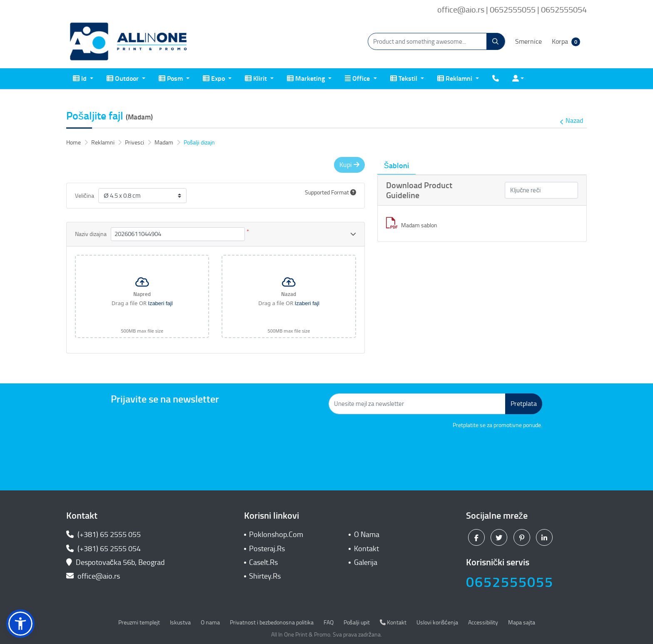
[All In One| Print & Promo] (129, 42)
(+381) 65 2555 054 (103, 549)
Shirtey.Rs (265, 576)
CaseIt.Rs (263, 562)
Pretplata (524, 404)
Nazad (571, 121)
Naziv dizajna (91, 234)
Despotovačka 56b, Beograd (116, 562)
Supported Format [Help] (330, 193)
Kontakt (366, 549)
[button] (20, 624)
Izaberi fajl (160, 303)
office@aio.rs (93, 576)
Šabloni (396, 166)
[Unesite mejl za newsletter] (417, 404)
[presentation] (479, 453)
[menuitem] (83, 79)
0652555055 (510, 582)
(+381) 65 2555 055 (103, 535)
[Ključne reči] (541, 190)
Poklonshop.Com (276, 535)
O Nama (367, 535)
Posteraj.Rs (267, 549)
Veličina (85, 196)
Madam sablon (412, 225)
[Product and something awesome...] (436, 41)
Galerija (366, 562)
